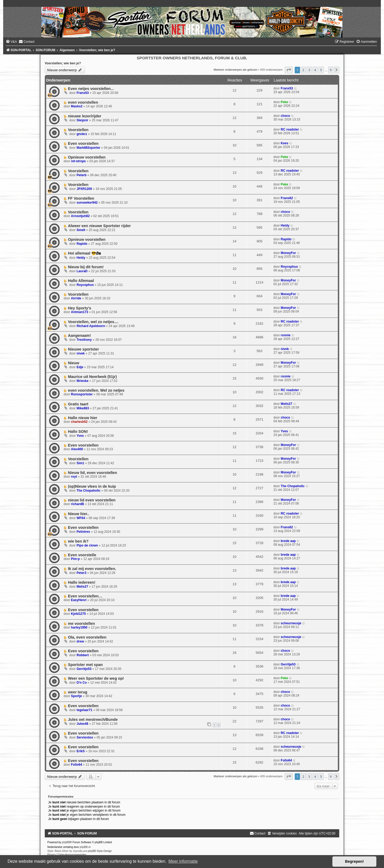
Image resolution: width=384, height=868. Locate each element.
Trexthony (84, 340)
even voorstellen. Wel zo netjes (96, 390)
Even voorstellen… (85, 596)
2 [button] (303, 70)
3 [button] (309, 70)
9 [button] (331, 70)
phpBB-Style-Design (100, 851)
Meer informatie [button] (183, 861)
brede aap (288, 541)
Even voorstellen (83, 143)
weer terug (78, 692)
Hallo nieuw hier (83, 418)
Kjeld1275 (78, 614)
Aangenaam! (79, 335)
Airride (76, 298)
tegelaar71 (85, 710)
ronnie (286, 335)
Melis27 (287, 404)
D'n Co (82, 683)
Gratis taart (78, 404)
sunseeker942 (87, 203)
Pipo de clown (87, 545)
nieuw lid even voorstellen (92, 500)
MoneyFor (288, 253)
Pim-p (75, 559)
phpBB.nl (85, 847)
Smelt (81, 230)
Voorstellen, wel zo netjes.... (93, 322)
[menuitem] (11, 42)
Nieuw (74, 363)
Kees (285, 143)
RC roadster (290, 130)
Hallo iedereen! (82, 582)
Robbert (83, 655)
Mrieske (83, 381)
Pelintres (83, 532)
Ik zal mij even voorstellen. (92, 569)
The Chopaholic (89, 491)
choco (285, 116)
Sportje (76, 696)
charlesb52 (79, 422)
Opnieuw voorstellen (87, 157)
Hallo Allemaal (81, 281)
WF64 (81, 518)
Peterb (82, 175)
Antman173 (79, 312)
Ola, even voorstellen (87, 637)
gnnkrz (82, 134)
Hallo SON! (78, 431)
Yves (80, 436)
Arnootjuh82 (80, 216)
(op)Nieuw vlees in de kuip (92, 486)
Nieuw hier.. (79, 514)
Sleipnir (82, 120)
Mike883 (83, 408)
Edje (80, 367)
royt (74, 477)
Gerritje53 (84, 669)
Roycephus (289, 267)
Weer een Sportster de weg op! (96, 678)
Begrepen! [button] (354, 861)
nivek (81, 353)
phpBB (66, 842)
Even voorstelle (82, 555)
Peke (284, 102)
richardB (77, 504)
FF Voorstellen (81, 198)
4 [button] (315, 70)
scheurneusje (291, 623)
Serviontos (85, 737)
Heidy (285, 226)
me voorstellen (81, 624)
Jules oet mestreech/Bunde (93, 720)
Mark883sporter (88, 148)
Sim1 (80, 463)
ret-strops (78, 161)
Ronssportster (82, 394)
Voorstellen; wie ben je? (63, 63)
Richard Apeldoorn (91, 326)
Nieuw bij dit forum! (86, 267)
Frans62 (287, 198)
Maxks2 (77, 106)
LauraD (82, 271)
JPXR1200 (84, 189)
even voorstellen (83, 102)
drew (80, 641)
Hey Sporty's (80, 308)
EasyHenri (79, 600)
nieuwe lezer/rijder (85, 116)
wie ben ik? (78, 541)
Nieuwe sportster (83, 349)
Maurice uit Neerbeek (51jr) (92, 377)
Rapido (82, 244)
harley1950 (79, 627)
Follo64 (76, 765)
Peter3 (82, 573)
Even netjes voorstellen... (91, 89)
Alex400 (77, 449)
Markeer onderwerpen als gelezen (235, 70)
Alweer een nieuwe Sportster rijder (99, 226)
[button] (289, 70)
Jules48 (82, 724)
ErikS (81, 751)
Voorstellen (78, 130)
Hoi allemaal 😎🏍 (84, 253)
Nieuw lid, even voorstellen (92, 473)
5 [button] (321, 70)
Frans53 (83, 93)
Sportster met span (85, 665)
